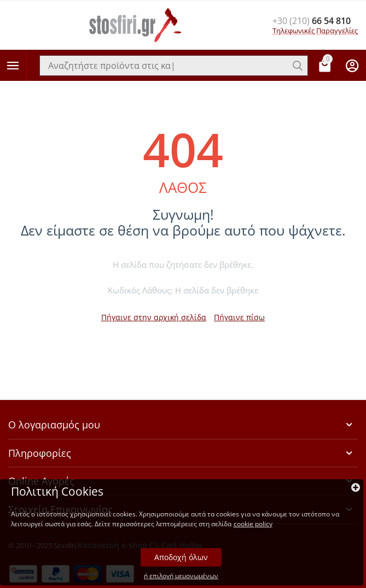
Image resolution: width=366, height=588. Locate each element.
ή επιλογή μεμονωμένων (181, 576)
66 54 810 (312, 21)
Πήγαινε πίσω (239, 317)
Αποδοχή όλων (181, 557)
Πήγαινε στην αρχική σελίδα (154, 317)
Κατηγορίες (13, 66)
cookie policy (253, 524)
